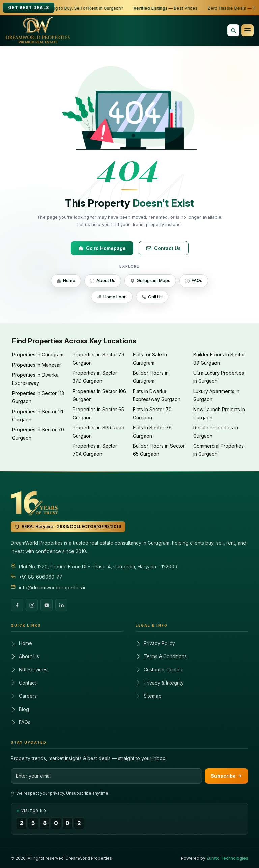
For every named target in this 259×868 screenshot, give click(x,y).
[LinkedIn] (61, 605)
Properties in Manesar (37, 365)
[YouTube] (47, 605)
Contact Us (164, 248)
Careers (24, 696)
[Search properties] (233, 30)
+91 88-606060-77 (41, 577)
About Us (103, 281)
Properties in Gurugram (38, 355)
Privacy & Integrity (160, 683)
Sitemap (149, 696)
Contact (23, 683)
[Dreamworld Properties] (38, 30)
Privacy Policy (155, 643)
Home (66, 281)
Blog (20, 709)
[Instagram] (32, 605)
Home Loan (112, 297)
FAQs (194, 281)
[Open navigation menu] (248, 30)
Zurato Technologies (227, 858)
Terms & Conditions (161, 656)
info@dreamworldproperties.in (53, 587)
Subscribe (226, 776)
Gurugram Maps (150, 281)
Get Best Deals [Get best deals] (28, 8)
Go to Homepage (102, 248)
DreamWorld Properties (89, 858)
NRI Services (29, 669)
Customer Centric (159, 669)
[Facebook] (17, 605)
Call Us (152, 297)
